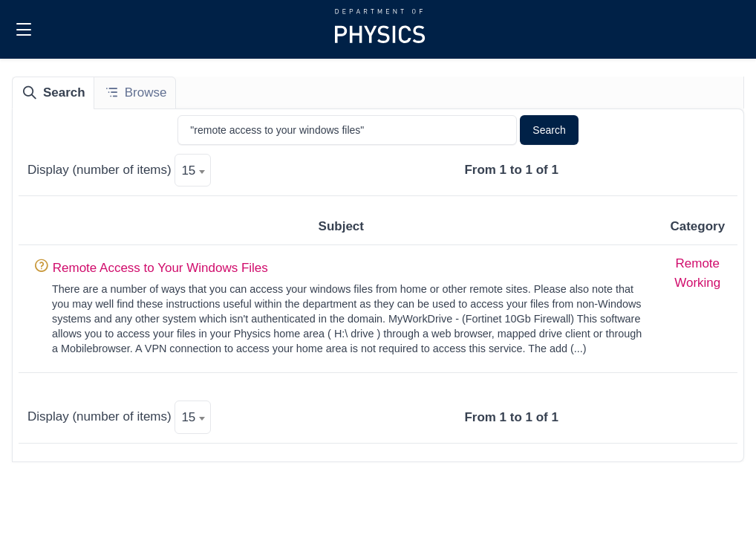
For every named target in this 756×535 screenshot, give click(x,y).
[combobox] (193, 170)
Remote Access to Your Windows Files (160, 268)
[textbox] (193, 171)
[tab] (53, 93)
